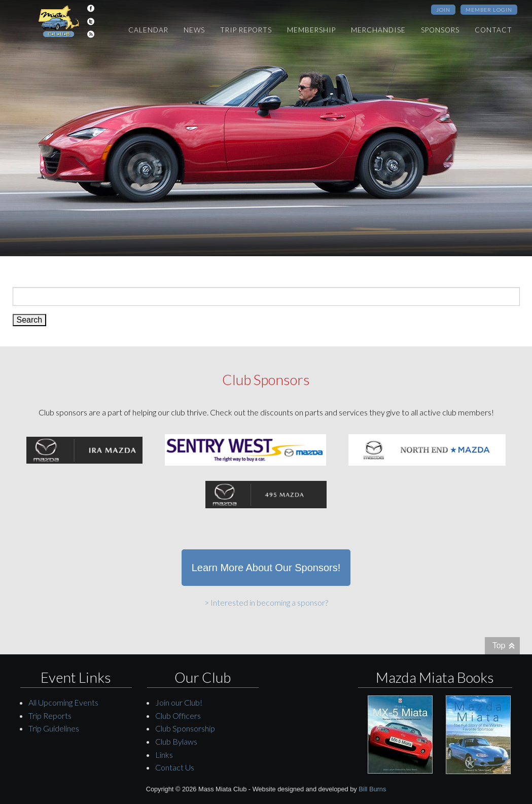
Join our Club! (179, 702)
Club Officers (178, 715)
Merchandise (378, 30)
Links (164, 755)
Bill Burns (372, 789)
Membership (311, 30)
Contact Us (175, 767)
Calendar (148, 30)
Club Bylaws (176, 741)
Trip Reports (246, 30)
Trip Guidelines (54, 728)
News (194, 30)
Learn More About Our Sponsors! (266, 568)
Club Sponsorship (185, 728)
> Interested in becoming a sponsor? (266, 602)
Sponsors (440, 30)
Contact (493, 30)
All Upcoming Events (63, 702)
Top (499, 645)
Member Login (489, 10)
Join (443, 10)
